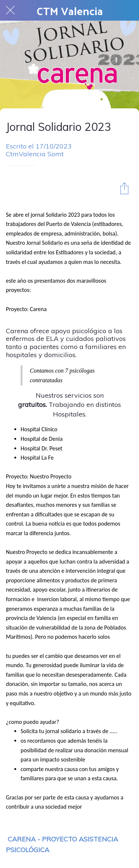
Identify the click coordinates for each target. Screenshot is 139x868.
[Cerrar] (10, 10)
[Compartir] (124, 188)
